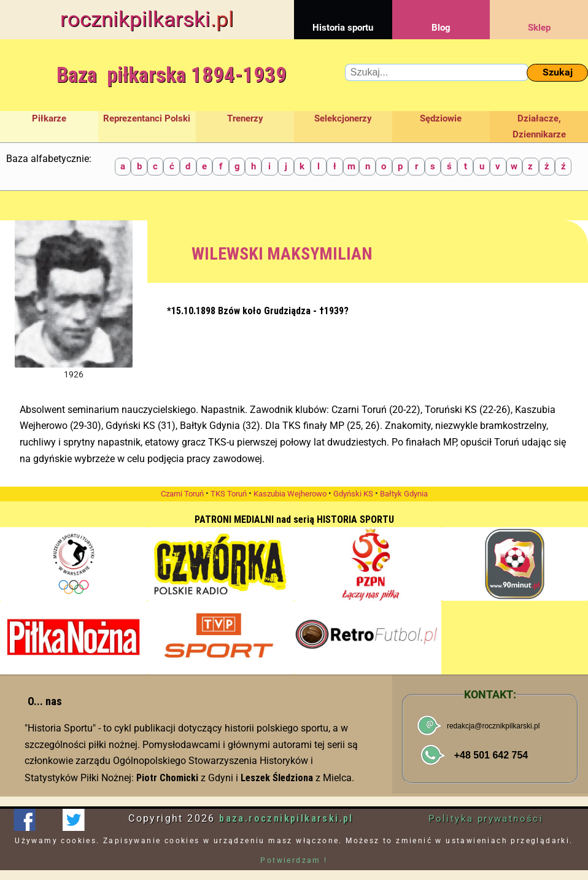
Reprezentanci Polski (147, 118)
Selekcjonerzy (343, 118)
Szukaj (558, 72)
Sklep (539, 17)
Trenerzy (245, 118)
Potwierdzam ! (294, 860)
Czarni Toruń (182, 494)
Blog (441, 17)
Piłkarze (49, 118)
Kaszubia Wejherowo (290, 494)
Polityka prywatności (486, 819)
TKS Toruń (229, 494)
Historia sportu (343, 17)
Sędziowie (441, 118)
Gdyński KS (353, 494)
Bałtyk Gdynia (404, 494)
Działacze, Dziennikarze (539, 126)
